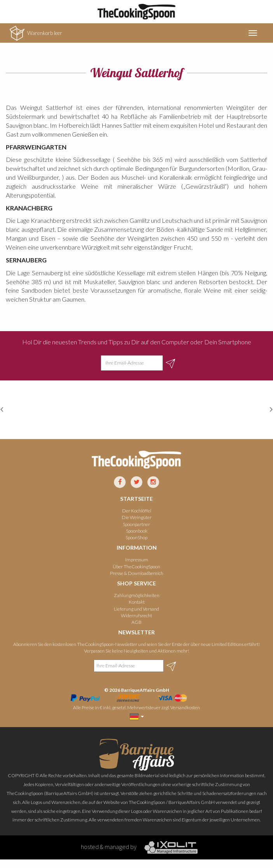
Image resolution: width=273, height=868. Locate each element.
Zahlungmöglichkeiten (137, 595)
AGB (136, 622)
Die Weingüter (137, 517)
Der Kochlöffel (137, 511)
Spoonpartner (136, 524)
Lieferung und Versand (136, 609)
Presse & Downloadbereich (137, 573)
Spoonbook (137, 531)
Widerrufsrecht (136, 615)
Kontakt (137, 602)
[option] (49, 410)
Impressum (137, 560)
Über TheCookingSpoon (136, 567)
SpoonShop (136, 537)
